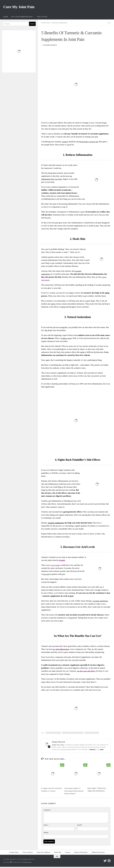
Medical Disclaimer (81, 854)
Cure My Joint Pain (21, 8)
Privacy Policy (28, 854)
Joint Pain (46, 24)
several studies (56, 566)
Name (46, 826)
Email (80, 826)
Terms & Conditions (43, 854)
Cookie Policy (14, 854)
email (102, 751)
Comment (47, 811)
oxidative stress (67, 339)
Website (46, 834)
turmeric (65, 143)
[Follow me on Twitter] (105, 862)
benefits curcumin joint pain (53, 734)
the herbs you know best (92, 143)
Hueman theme (27, 863)
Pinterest (93, 751)
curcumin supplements (101, 602)
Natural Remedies (61, 24)
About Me (58, 854)
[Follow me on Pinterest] (109, 862)
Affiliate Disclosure (98, 854)
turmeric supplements (57, 524)
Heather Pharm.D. (51, 46)
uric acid (46, 575)
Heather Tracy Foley (58, 746)
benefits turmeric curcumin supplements (73, 734)
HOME (6, 18)
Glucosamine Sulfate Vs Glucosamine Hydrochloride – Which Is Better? (74, 792)
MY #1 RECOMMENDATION (22, 18)
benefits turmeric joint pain (92, 734)
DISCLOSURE (42, 18)
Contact (68, 854)
